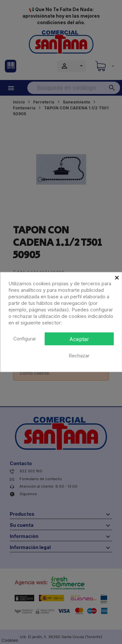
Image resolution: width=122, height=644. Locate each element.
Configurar (25, 338)
